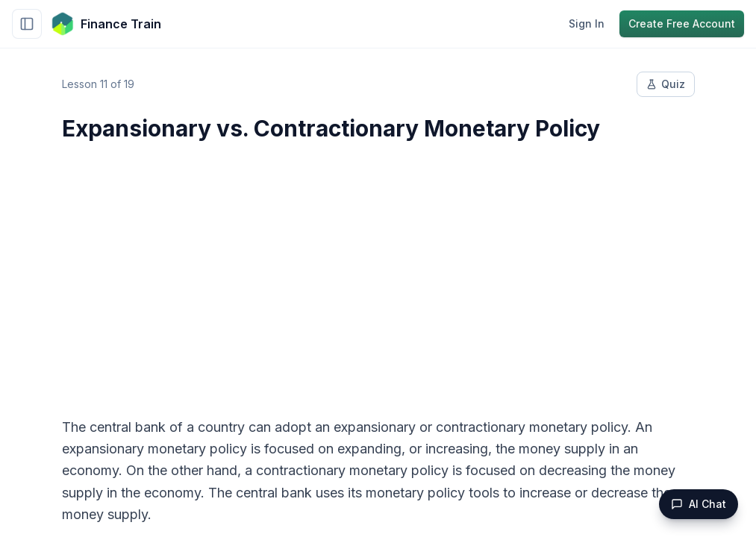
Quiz (666, 84)
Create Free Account (682, 23)
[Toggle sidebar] (27, 24)
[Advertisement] (378, 270)
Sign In (587, 23)
